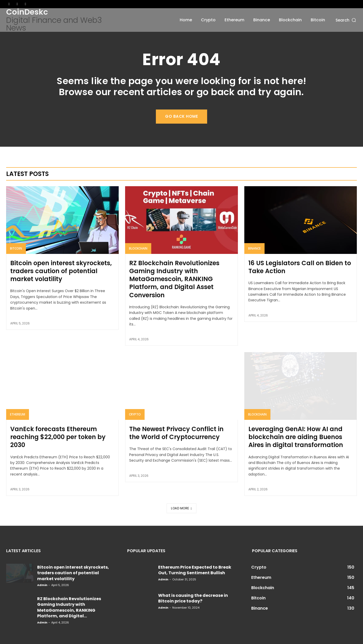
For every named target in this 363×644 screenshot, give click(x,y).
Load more (181, 508)
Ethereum (18, 414)
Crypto (135, 414)
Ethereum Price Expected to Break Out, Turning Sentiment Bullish (195, 570)
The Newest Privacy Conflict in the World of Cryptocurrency (176, 433)
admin (42, 585)
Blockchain (138, 248)
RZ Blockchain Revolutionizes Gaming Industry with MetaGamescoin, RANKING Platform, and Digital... (69, 607)
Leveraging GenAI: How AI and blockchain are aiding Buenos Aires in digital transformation (296, 437)
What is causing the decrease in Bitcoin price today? (193, 598)
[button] (346, 20)
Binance (254, 248)
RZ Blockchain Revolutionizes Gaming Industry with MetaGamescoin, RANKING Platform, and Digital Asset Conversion (174, 279)
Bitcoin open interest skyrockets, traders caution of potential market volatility (61, 271)
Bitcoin (16, 248)
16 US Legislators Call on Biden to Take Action (300, 267)
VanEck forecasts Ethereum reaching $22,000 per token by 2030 (58, 437)
